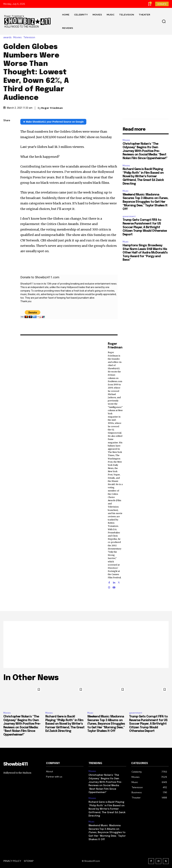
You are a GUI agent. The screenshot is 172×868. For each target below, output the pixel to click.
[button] (164, 21)
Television (30, 37)
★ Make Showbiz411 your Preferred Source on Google (53, 122)
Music (126, 191)
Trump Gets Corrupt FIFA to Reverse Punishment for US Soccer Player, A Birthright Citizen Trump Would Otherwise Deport (145, 227)
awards (8, 37)
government (129, 216)
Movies (18, 37)
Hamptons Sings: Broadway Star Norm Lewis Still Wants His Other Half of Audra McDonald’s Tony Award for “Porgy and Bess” (145, 253)
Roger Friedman (52, 108)
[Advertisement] (86, 645)
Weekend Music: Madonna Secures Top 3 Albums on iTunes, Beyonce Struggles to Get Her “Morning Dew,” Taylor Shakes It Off (145, 202)
